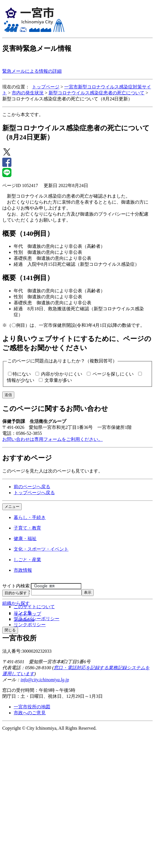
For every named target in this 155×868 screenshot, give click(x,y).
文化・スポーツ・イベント (41, 549)
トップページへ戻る (34, 493)
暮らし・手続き (30, 517)
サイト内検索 (16, 586)
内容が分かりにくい (62, 374)
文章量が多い (58, 380)
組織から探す (16, 603)
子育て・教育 (27, 528)
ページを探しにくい (113, 374)
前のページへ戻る (32, 487)
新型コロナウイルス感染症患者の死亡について (96, 93)
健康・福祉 (25, 539)
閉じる (10, 630)
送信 (8, 395)
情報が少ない (21, 380)
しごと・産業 (27, 560)
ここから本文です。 (23, 114)
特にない (22, 374)
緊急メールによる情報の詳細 (32, 71)
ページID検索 (16, 592)
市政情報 (23, 570)
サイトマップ (27, 614)
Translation (24, 619)
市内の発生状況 (28, 93)
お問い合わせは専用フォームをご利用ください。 (53, 439)
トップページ (46, 87)
